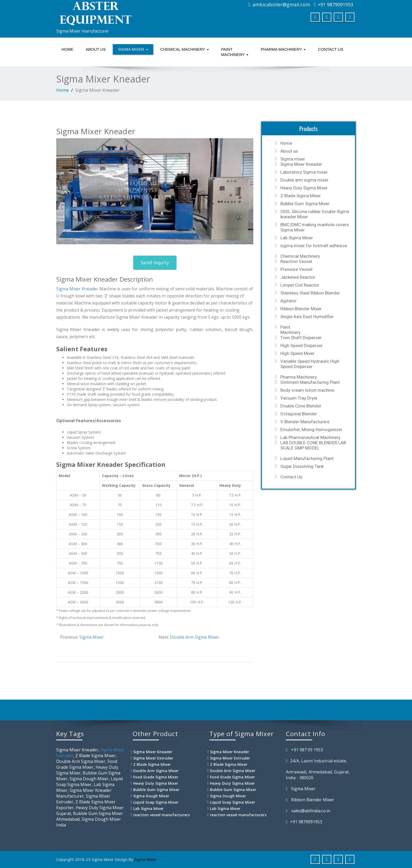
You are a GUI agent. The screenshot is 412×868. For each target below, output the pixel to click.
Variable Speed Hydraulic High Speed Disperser (310, 364)
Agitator (289, 301)
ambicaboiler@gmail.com (281, 4)
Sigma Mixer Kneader (77, 289)
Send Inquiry (155, 262)
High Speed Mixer (297, 353)
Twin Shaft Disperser (301, 338)
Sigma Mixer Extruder (153, 758)
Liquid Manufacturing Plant (307, 458)
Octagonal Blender (299, 414)
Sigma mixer (133, 49)
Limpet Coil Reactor (300, 285)
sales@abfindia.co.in (311, 811)
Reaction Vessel (296, 261)
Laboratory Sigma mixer (304, 172)
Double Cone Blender (301, 406)
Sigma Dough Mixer (151, 796)
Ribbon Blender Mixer (301, 309)
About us (96, 49)
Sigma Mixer (92, 637)
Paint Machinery (235, 52)
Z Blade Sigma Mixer (301, 196)
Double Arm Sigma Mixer (195, 637)
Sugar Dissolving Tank (302, 466)
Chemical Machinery (185, 49)
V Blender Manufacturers (305, 422)
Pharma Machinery (283, 49)
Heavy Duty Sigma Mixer (304, 188)
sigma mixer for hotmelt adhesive (314, 246)
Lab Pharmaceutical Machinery (310, 437)
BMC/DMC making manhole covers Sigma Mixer (315, 227)
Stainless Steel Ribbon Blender (310, 293)
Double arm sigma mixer (304, 180)
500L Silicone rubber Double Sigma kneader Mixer (315, 214)
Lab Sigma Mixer (297, 238)
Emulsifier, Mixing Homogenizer (311, 430)
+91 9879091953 (335, 4)
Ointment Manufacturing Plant (310, 382)
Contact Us (331, 49)
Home (67, 49)
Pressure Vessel (296, 269)
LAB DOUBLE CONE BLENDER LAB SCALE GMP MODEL (313, 445)
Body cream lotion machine (307, 390)
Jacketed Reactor (298, 277)
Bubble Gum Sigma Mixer (305, 204)
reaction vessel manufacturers (161, 815)
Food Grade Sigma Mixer (156, 777)
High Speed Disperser (302, 345)
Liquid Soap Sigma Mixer (156, 802)
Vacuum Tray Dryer (299, 398)
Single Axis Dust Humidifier (307, 317)
